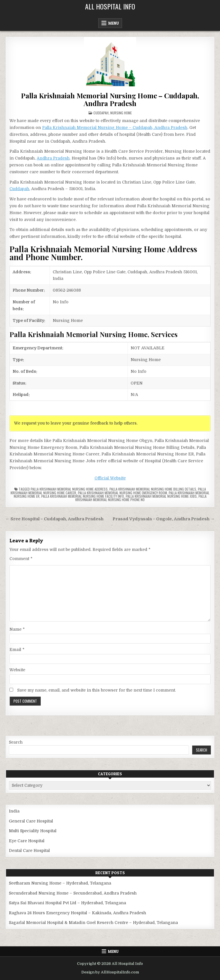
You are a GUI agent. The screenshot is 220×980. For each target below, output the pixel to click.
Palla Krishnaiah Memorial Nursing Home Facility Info (83, 496)
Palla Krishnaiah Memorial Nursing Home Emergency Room (122, 493)
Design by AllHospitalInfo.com (110, 972)
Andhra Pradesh (53, 158)
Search (16, 742)
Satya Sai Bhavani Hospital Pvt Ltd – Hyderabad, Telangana (67, 903)
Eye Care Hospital (27, 841)
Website (17, 670)
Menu (114, 23)
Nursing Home (121, 113)
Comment (21, 559)
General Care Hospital (31, 821)
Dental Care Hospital (29, 850)
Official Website (110, 478)
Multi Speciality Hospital (33, 831)
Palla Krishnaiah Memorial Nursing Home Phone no (141, 498)
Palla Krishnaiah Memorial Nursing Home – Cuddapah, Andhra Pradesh (110, 99)
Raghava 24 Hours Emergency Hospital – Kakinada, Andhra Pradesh (77, 913)
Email (17, 650)
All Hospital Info (110, 6)
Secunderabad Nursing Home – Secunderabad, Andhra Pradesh (73, 893)
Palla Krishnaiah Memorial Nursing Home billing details (153, 489)
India (14, 811)
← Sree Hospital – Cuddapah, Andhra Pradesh (54, 519)
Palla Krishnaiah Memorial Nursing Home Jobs (161, 496)
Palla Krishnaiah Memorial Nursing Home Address (69, 489)
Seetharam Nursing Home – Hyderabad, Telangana (60, 883)
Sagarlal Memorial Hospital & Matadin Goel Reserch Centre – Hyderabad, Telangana (93, 923)
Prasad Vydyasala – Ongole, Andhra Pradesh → (164, 519)
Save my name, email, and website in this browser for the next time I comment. (97, 690)
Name (17, 629)
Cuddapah (101, 113)
